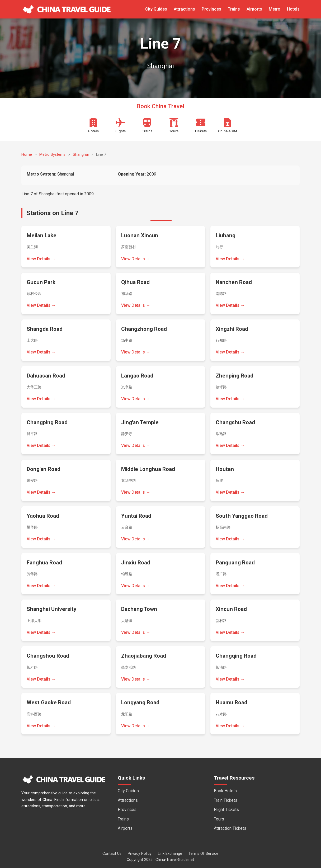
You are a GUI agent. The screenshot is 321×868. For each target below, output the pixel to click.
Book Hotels (225, 791)
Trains (234, 9)
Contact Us (112, 854)
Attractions (184, 9)
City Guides (156, 9)
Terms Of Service (203, 854)
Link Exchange (170, 854)
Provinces (211, 9)
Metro (275, 9)
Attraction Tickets (230, 828)
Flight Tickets (226, 810)
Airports (254, 9)
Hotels (293, 9)
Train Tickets (226, 800)
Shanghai (81, 155)
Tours (219, 819)
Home (27, 155)
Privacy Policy (140, 854)
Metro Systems (52, 155)
